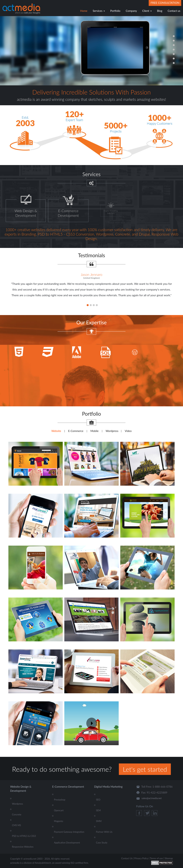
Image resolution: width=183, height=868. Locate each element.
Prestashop (60, 800)
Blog (160, 11)
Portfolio (115, 11)
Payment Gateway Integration (69, 832)
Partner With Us (104, 832)
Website (56, 431)
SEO (98, 800)
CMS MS (16, 825)
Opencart (59, 810)
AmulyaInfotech (43, 863)
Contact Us (127, 858)
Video (128, 431)
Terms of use (156, 858)
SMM (99, 821)
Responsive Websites (23, 847)
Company (131, 11)
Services (99, 11)
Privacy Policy (141, 858)
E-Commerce (76, 431)
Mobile (95, 431)
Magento (59, 821)
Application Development (67, 843)
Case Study (102, 843)
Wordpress (112, 431)
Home (84, 11)
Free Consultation (165, 3)
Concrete (17, 814)
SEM (98, 810)
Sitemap (169, 858)
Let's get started (145, 769)
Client (147, 11)
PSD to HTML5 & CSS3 (24, 836)
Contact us (174, 11)
